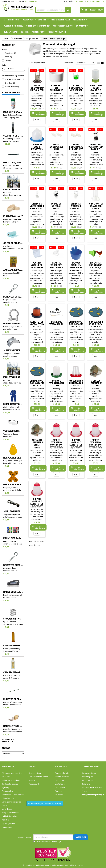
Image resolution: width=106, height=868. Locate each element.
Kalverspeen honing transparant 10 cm (13, 646)
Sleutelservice (8, 798)
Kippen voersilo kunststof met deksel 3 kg (96, 445)
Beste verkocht (11, 92)
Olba (8, 60)
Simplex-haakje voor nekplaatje (13, 511)
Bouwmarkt (82, 26)
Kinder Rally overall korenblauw (13, 404)
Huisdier (24, 32)
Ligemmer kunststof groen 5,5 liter (96, 266)
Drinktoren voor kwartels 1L (96, 89)
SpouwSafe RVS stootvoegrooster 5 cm (13, 619)
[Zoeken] (53, 10)
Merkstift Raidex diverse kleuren (13, 538)
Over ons (6, 777)
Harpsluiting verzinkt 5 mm (13, 324)
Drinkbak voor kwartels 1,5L (37, 148)
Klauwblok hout (13, 216)
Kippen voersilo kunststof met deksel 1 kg (37, 504)
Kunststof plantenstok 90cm (13, 699)
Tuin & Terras (10, 32)
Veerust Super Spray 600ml (13, 136)
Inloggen (80, 1)
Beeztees (11, 53)
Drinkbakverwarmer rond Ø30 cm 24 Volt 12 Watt (81, 325)
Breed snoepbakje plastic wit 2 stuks (76, 148)
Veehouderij (29, 20)
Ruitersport (38, 32)
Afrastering (79, 20)
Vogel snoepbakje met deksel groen (76, 89)
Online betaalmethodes (12, 780)
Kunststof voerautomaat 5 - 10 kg (39, 324)
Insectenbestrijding (63, 26)
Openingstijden (8, 823)
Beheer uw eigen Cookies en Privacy (45, 803)
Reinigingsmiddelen (60, 20)
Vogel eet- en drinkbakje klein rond (56, 89)
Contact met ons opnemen (40, 777)
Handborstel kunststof (13, 592)
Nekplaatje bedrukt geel (13, 485)
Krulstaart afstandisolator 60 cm (13, 190)
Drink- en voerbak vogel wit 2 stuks (76, 207)
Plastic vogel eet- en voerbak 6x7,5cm (37, 266)
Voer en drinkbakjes (14, 79)
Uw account (62, 767)
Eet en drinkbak (13, 87)
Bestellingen (60, 784)
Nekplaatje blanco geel (13, 458)
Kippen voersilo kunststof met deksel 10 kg (57, 445)
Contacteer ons (8, 1)
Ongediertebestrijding (38, 26)
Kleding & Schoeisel (13, 26)
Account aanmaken (95, 1)
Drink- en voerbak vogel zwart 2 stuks (56, 208)
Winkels (32, 780)
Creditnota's (60, 787)
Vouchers (59, 795)
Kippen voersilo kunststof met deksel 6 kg (76, 445)
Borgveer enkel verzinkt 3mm (13, 297)
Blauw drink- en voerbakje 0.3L (76, 266)
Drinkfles (10, 83)
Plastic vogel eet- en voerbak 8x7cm (57, 266)
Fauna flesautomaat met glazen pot (38, 89)
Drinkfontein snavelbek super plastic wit (96, 207)
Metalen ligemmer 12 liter (96, 383)
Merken (6, 748)
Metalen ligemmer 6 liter (37, 442)
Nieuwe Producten (57, 32)
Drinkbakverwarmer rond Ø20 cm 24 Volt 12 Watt (42, 384)
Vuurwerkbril (11, 431)
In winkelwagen (38, 114)
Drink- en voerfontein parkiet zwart (96, 148)
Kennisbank (14, 20)
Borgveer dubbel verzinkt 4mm (13, 565)
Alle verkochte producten (9, 741)
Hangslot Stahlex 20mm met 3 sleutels (13, 726)
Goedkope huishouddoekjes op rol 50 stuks (13, 243)
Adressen (59, 791)
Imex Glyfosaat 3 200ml (13, 112)
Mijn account (34, 784)
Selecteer (86, 63)
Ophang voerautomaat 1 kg (58, 383)
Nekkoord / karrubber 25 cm (13, 163)
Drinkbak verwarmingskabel (60, 323)
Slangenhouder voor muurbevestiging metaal (13, 350)
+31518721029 (31, 1)
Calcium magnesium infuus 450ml (13, 672)
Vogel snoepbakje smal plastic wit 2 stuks (56, 149)
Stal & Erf (43, 20)
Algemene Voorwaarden (12, 773)
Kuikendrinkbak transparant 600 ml (78, 383)
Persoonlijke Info (62, 773)
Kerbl (8, 57)
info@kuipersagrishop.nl (93, 795)
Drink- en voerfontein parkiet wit (37, 206)
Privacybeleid (8, 791)
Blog (65, 1)
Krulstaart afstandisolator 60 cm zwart (13, 377)
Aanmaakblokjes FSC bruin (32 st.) (13, 270)
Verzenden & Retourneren (13, 795)
